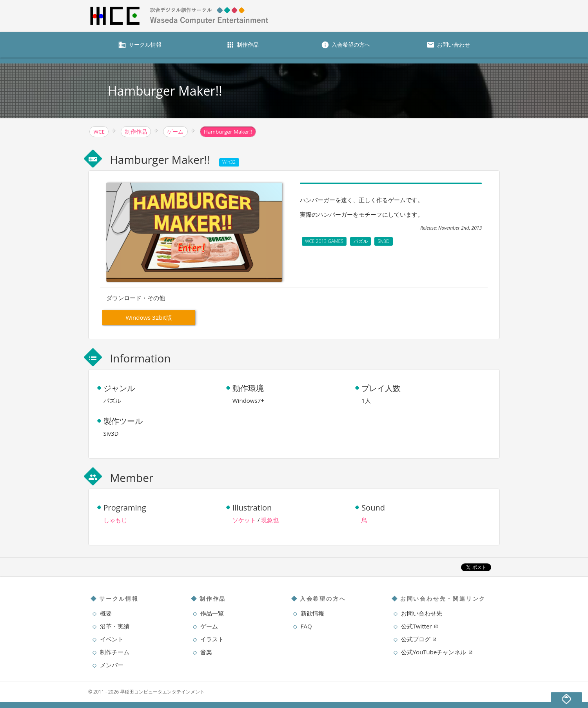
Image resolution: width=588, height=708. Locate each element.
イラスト (212, 639)
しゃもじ (115, 520)
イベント (112, 639)
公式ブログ (419, 639)
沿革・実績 (115, 626)
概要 (106, 613)
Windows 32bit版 (149, 317)
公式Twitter (420, 626)
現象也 (270, 520)
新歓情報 (312, 613)
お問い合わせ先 (422, 613)
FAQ (306, 626)
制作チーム (115, 652)
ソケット (244, 520)
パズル (361, 241)
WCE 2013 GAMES (324, 241)
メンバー (112, 665)
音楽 (206, 652)
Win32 (229, 162)
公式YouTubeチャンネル (437, 652)
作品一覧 (212, 613)
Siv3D (383, 241)
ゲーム (209, 626)
